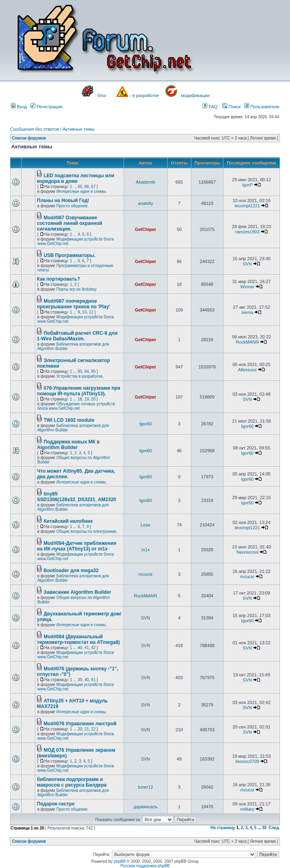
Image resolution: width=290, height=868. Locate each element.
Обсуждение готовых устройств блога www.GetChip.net (76, 406)
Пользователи (262, 107)
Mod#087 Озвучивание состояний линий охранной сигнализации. (70, 223)
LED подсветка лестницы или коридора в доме (76, 178)
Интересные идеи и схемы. (81, 191)
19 (86, 399)
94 (86, 371)
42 (93, 648)
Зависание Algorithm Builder (77, 592)
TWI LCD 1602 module (69, 420)
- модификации (194, 95)
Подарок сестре (56, 804)
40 (80, 648)
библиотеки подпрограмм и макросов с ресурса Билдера (72, 782)
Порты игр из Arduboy (76, 289)
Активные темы (78, 129)
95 (93, 371)
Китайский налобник (68, 521)
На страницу (223, 828)
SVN (247, 264)
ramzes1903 (247, 232)
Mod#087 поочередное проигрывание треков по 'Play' (73, 304)
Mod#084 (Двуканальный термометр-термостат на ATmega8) (78, 639)
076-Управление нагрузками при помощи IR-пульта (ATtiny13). (79, 391)
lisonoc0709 (247, 761)
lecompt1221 (247, 206)
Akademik (146, 182)
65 (80, 187)
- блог (101, 95)
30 (264, 828)
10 (84, 312)
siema (247, 312)
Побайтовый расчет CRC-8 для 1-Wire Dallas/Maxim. (77, 336)
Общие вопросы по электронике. (87, 531)
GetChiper (145, 229)
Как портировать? (59, 279)
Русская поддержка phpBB (145, 866)
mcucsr (145, 574)
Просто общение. (72, 206)
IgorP (247, 185)
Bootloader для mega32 (71, 571)
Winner (247, 287)
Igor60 (145, 424)
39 (80, 680)
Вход (19, 107)
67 (93, 187)
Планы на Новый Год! (63, 200)
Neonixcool (247, 552)
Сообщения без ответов (34, 129)
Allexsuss (247, 370)
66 (86, 187)
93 (80, 371)
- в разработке (144, 95)
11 (91, 312)
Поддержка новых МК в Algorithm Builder (68, 445)
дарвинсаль (146, 807)
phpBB (120, 861)
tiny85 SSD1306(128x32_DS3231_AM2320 (76, 497)
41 (86, 648)
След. (274, 828)
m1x (145, 550)
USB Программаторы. (70, 255)
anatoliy (146, 203)
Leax (146, 525)
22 (93, 729)
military (247, 809)
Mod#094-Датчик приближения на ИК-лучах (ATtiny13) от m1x (77, 546)
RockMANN (247, 342)
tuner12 (145, 787)
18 (80, 399)
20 (93, 399)
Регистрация (46, 107)
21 (86, 729)
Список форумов (29, 138)
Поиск (231, 107)
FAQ (210, 107)
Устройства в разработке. (80, 376)
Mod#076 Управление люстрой (80, 724)
